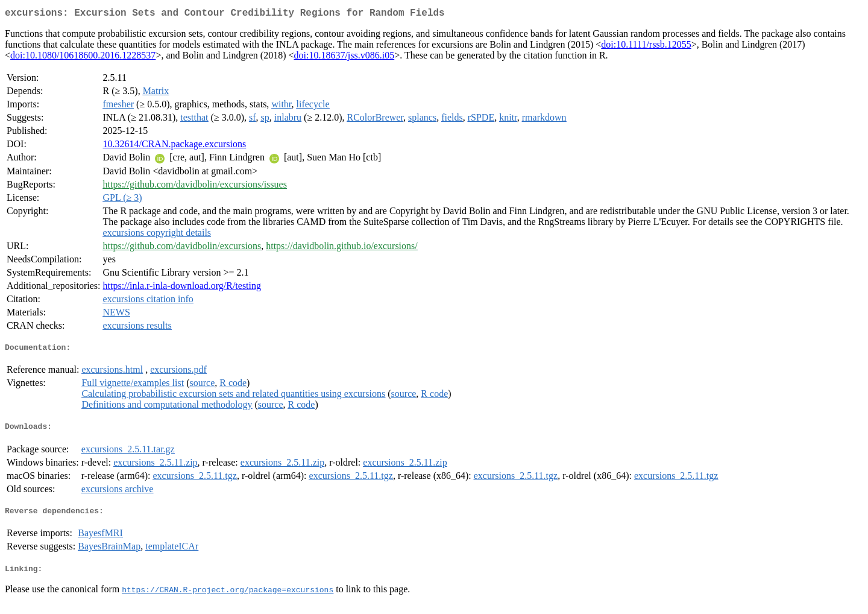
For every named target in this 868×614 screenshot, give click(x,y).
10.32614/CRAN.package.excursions (175, 146)
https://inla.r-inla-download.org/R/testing (182, 288)
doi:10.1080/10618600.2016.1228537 (83, 58)
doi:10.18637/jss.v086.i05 (344, 58)
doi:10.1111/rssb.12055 (646, 47)
